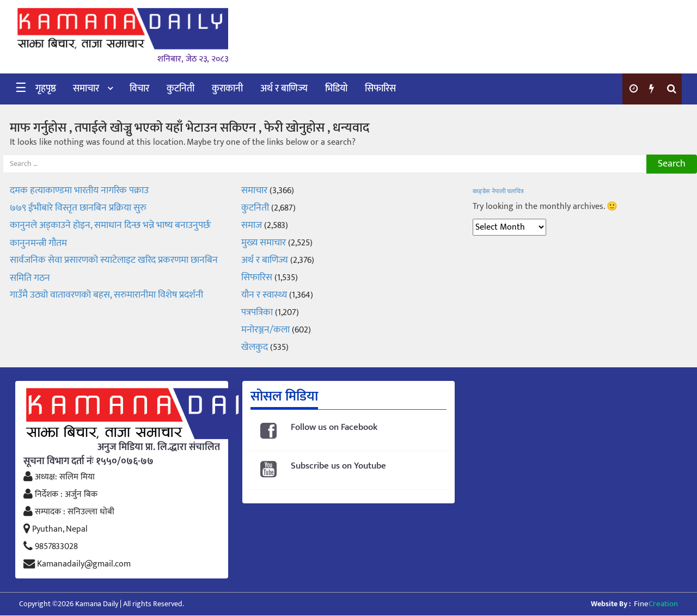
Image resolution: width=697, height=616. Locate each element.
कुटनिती (181, 89)
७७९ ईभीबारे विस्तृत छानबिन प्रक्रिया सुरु (78, 208)
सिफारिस (380, 89)
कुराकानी (227, 89)
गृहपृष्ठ (46, 89)
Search (672, 164)
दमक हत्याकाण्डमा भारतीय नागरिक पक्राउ (79, 190)
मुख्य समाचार (264, 243)
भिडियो (336, 89)
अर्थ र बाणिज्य (284, 89)
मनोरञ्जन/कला (265, 330)
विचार (139, 89)
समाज (252, 225)
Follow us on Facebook (334, 427)
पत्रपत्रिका (257, 312)
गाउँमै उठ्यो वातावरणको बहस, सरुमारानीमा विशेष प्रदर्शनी (106, 295)
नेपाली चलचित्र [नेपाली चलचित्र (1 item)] (508, 192)
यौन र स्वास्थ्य (264, 295)
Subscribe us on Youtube (338, 466)
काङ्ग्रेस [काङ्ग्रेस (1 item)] (481, 192)
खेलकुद (255, 347)
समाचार (86, 89)
